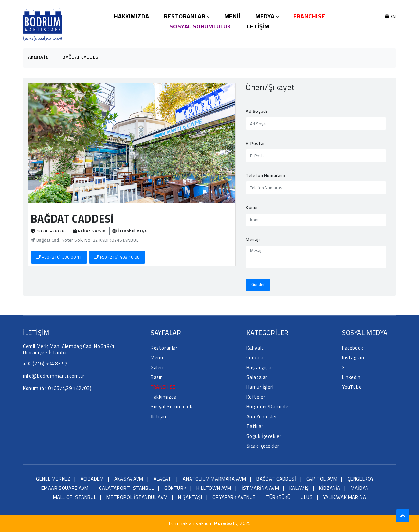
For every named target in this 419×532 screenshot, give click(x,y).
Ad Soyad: (256, 111)
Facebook (353, 348)
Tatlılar (255, 426)
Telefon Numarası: (265, 175)
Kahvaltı (256, 348)
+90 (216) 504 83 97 (45, 363)
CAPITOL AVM (322, 479)
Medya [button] (267, 16)
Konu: (252, 207)
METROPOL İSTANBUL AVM (137, 497)
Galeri (157, 367)
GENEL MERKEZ (53, 479)
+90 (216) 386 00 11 (59, 257)
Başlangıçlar (260, 367)
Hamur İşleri (260, 387)
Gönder (258, 284)
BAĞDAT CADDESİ (276, 479)
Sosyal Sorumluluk (200, 26)
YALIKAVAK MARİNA (345, 497)
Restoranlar (164, 348)
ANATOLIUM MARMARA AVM (214, 479)
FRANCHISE (309, 16)
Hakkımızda (132, 16)
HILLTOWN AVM (214, 488)
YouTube (352, 387)
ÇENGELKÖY (361, 479)
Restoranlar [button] (187, 16)
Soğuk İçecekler (264, 436)
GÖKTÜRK (175, 488)
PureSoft (226, 523)
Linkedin (351, 377)
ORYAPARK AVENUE (234, 497)
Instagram (354, 358)
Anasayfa (38, 57)
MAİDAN (360, 488)
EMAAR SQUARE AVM (65, 488)
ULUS (307, 497)
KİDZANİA (330, 488)
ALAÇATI (163, 479)
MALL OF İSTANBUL (75, 497)
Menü (232, 16)
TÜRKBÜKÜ (278, 497)
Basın (157, 377)
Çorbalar (256, 358)
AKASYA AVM (129, 479)
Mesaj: (253, 239)
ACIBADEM (92, 479)
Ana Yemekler (262, 416)
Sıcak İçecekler (263, 446)
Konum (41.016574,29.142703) (57, 388)
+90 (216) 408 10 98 (117, 257)
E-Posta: (255, 143)
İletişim (257, 26)
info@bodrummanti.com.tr (54, 376)
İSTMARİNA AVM (260, 488)
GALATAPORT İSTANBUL (126, 488)
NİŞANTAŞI (190, 497)
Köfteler (256, 397)
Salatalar (257, 377)
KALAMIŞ (299, 488)
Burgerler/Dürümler (269, 407)
